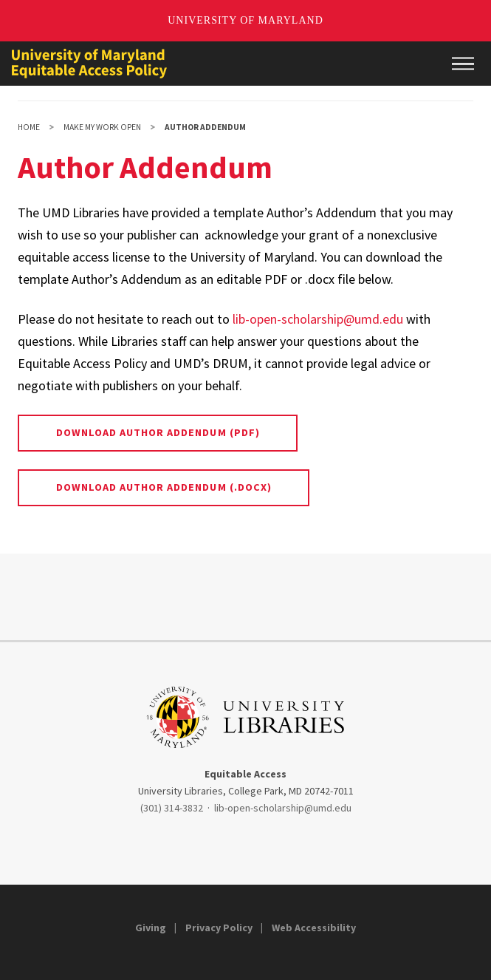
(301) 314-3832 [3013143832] (172, 808)
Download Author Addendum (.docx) (164, 487)
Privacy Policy (219, 928)
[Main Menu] (463, 64)
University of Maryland (245, 20)
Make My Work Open (102, 127)
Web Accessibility (314, 928)
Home (29, 127)
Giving (151, 928)
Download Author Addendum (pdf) (158, 432)
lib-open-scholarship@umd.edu (318, 319)
